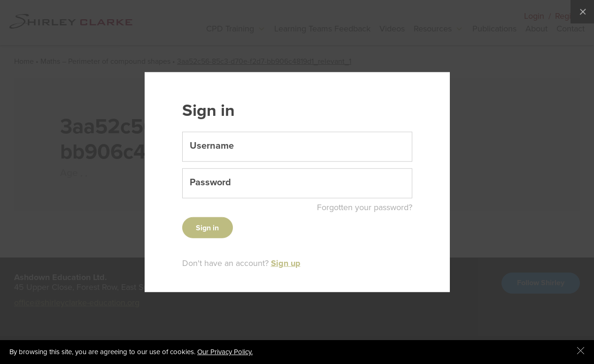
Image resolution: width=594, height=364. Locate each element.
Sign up (286, 263)
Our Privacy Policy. (225, 352)
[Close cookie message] (581, 351)
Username (212, 146)
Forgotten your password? (365, 207)
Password (210, 182)
